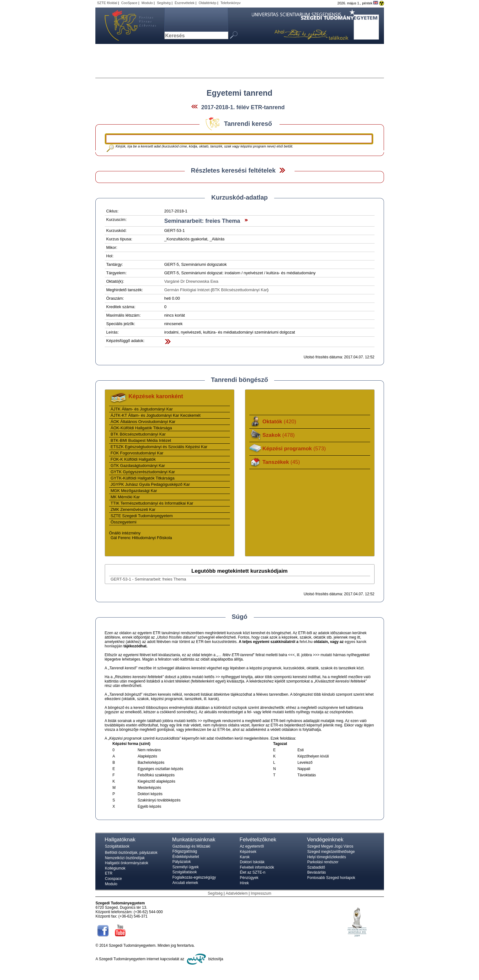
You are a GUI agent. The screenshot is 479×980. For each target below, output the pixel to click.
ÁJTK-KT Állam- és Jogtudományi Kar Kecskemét (156, 415)
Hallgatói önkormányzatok (127, 863)
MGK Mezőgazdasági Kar (134, 491)
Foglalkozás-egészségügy (194, 877)
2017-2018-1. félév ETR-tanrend (243, 107)
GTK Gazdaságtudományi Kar (138, 466)
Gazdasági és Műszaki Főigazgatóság (192, 849)
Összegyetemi (124, 522)
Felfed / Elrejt (282, 170)
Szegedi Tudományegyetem (127, 26)
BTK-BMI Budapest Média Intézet (141, 440)
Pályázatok (182, 862)
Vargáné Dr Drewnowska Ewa (191, 281)
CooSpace (129, 3)
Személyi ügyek (186, 867)
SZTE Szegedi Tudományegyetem (142, 516)
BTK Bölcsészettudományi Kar (240, 290)
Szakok (279, 435)
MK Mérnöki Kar (125, 497)
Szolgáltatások (117, 846)
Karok (245, 857)
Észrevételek (185, 3)
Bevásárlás (317, 872)
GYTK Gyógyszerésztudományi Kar (143, 472)
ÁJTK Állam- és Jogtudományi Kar (142, 409)
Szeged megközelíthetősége (331, 852)
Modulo (147, 3)
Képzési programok (294, 449)
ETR (109, 873)
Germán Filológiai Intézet (187, 290)
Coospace (114, 879)
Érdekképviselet (186, 857)
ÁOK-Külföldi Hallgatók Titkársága (141, 428)
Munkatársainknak (194, 840)
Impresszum (261, 893)
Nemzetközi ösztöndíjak (125, 858)
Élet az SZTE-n (253, 872)
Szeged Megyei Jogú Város (330, 846)
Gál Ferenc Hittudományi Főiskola (141, 538)
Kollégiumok (115, 868)
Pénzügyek (249, 878)
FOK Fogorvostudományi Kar (137, 453)
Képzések (248, 852)
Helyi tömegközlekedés (327, 857)
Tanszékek (281, 462)
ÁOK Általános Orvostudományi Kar (143, 422)
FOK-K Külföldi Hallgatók (133, 459)
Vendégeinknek (325, 840)
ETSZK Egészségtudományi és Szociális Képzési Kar (159, 447)
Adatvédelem (237, 893)
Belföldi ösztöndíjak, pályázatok (131, 853)
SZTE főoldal (107, 3)
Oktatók (279, 422)
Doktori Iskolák (252, 862)
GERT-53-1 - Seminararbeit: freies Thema (149, 579)
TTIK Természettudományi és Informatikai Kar (152, 503)
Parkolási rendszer (323, 862)
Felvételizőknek (258, 840)
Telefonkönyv (231, 3)
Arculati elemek (185, 883)
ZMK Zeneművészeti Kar (133, 509)
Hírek (245, 883)
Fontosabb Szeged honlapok (331, 878)
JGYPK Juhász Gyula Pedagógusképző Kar (150, 484)
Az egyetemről (252, 846)
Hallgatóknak (120, 840)
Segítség (164, 3)
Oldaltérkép (208, 3)
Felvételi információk (257, 867)
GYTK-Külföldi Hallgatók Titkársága (143, 478)
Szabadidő (316, 867)
